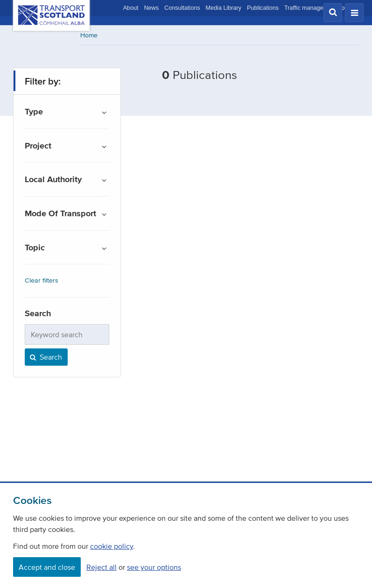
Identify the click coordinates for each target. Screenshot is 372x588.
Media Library (224, 8)
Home (89, 35)
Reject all (102, 567)
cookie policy (112, 546)
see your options (154, 567)
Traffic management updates (322, 8)
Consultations (182, 8)
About (130, 8)
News (151, 8)
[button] (333, 13)
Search (45, 357)
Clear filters (42, 280)
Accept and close (47, 567)
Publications (263, 8)
